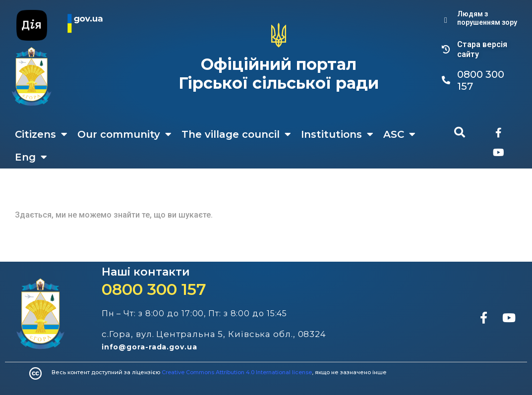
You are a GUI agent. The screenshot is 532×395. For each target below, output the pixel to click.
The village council (236, 134)
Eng (31, 157)
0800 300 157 (154, 289)
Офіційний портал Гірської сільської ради (279, 74)
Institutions (337, 134)
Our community (124, 134)
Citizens (41, 134)
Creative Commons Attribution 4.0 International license (237, 372)
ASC (399, 134)
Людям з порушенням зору (487, 18)
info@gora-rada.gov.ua (149, 347)
